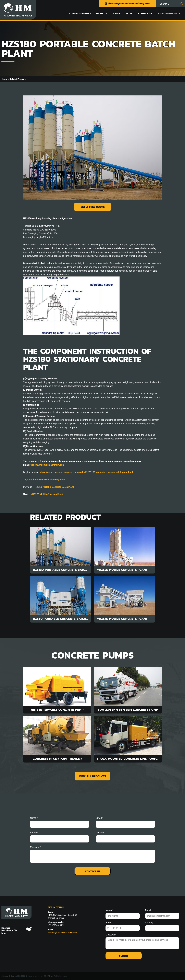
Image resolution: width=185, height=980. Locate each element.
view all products (92, 776)
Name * (34, 818)
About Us (101, 13)
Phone (109, 923)
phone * (34, 833)
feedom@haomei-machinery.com (127, 3)
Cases (116, 13)
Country (100, 833)
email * (100, 818)
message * (35, 847)
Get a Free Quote (92, 207)
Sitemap (5, 976)
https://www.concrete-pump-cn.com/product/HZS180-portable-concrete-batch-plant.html (86, 472)
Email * (149, 910)
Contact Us (145, 13)
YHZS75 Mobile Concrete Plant (47, 494)
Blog (129, 13)
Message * (111, 935)
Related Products (169, 13)
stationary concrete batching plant (47, 480)
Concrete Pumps (79, 13)
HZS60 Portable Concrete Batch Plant (54, 487)
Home (4, 79)
